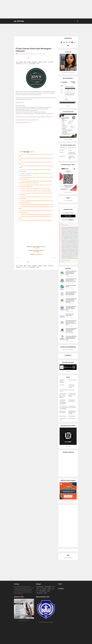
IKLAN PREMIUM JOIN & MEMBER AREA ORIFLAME (72, 412)
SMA (38, 589)
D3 (23, 64)
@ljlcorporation (65, 225)
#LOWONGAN (34, 62)
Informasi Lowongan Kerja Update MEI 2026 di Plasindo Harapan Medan (71, 280)
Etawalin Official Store (72, 148)
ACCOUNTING (51, 62)
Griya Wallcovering (63, 148)
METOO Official (62, 156)
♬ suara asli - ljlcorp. (66, 260)
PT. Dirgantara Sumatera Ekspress (71, 286)
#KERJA (25, 62)
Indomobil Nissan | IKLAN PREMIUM (72, 401)
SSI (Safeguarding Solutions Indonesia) (72, 407)
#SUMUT (45, 62)
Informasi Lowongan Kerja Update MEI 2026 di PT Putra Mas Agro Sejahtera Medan (71, 322)
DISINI (38, 248)
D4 (53, 589)
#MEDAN (40, 62)
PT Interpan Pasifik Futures (63, 419)
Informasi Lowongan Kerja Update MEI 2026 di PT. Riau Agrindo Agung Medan (71, 273)
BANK (49, 591)
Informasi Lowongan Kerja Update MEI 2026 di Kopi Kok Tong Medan (37, 220)
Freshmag (61, 153)
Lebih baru (18, 257)
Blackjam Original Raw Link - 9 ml (64, 391)
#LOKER (29, 62)
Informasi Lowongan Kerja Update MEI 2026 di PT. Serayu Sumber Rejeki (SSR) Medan (71, 300)
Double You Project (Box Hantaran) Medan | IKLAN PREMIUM (63, 396)
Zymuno (70, 150)
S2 (37, 591)
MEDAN (44, 589)
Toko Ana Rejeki (71, 390)
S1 (27, 64)
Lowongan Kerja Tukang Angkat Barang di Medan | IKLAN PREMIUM (63, 402)
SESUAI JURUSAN (32, 64)
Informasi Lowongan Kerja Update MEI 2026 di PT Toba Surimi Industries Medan (71, 308)
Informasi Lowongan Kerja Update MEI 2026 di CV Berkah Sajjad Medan (71, 293)
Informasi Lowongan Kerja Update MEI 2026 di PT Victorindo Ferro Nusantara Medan (71, 330)
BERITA (45, 593)
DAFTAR (47, 117)
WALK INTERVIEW (43, 591)
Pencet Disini (68, 216)
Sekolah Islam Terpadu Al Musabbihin (62, 381)
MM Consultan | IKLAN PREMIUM (63, 412)
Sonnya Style (62, 385)
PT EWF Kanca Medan (72, 380)
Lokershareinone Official (28, 54)
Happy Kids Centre (72, 419)
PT (25, 64)
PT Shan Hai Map (63, 416)
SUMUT (49, 589)
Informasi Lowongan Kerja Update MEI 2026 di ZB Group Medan (35, 189)
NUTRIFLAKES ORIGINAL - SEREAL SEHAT (72, 158)
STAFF (38, 64)
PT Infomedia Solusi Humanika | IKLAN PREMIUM (72, 395)
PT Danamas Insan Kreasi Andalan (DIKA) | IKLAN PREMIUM (64, 407)
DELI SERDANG (39, 593)
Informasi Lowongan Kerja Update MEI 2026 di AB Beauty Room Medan (37, 204)
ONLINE (50, 117)
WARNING (24, 120)
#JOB (17, 62)
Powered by (68, 220)
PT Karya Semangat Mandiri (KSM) (70, 315)
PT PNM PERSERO (72, 416)
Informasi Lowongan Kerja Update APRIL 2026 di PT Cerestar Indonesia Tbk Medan (71, 338)
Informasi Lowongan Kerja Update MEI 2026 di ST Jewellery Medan (36, 191)
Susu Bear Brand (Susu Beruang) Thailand (72, 386)
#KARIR (21, 62)
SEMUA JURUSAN (48, 587)
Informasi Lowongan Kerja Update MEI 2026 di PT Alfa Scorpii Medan (36, 214)
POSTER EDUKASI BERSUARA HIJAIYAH (72, 153)
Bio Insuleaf (62, 150)
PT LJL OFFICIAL (39, 254)
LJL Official (19, 21)
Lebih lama (54, 257)
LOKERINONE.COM (34, 120)
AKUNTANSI (18, 64)
